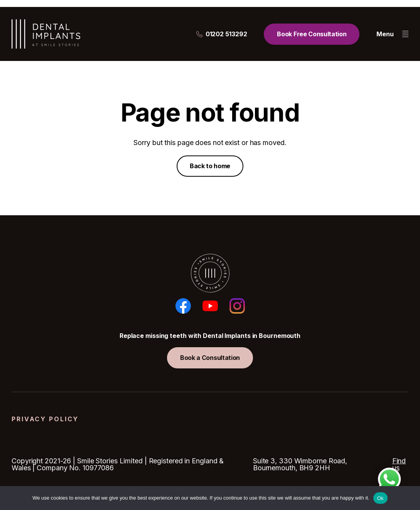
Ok (380, 498)
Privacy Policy (45, 419)
